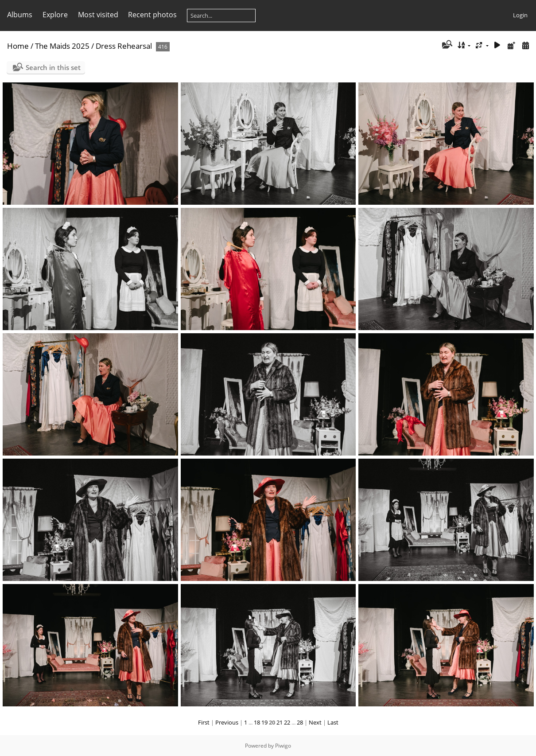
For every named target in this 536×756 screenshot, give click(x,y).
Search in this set (53, 67)
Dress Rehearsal (124, 46)
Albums (20, 15)
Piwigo (283, 746)
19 (264, 722)
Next (315, 722)
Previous (227, 722)
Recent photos (152, 15)
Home (18, 46)
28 (300, 722)
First (204, 722)
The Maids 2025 (62, 46)
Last (333, 722)
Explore (55, 15)
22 (287, 722)
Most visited (98, 15)
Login (520, 15)
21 (280, 722)
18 (257, 722)
